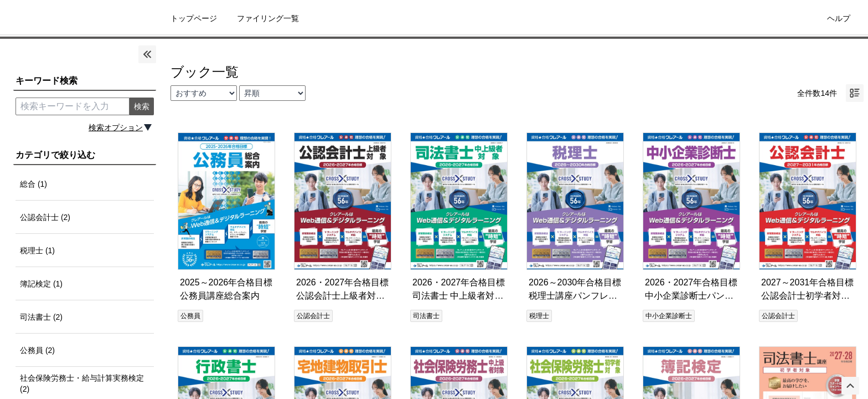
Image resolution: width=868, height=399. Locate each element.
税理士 (539, 316)
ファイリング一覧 (268, 18)
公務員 (190, 316)
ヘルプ (839, 18)
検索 (142, 106)
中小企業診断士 (669, 316)
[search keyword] (73, 106)
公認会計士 (313, 316)
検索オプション (116, 127)
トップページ (194, 18)
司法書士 (426, 316)
